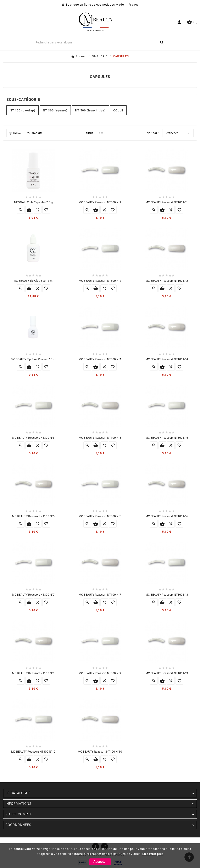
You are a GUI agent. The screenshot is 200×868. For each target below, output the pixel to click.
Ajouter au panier (29, 210)
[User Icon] (180, 22)
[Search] (162, 43)
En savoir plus (153, 854)
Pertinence (178, 133)
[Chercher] (94, 42)
